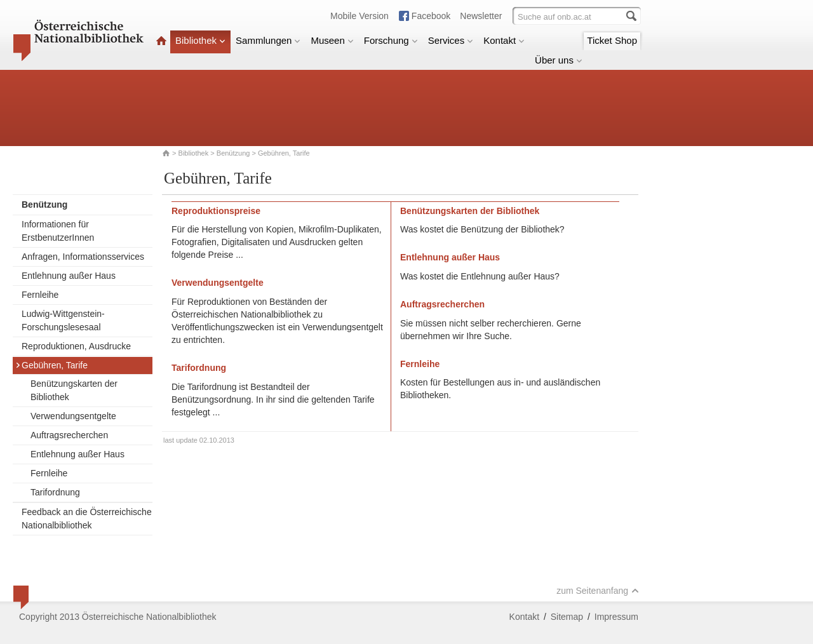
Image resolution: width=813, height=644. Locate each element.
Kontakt (504, 40)
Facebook (431, 16)
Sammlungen (268, 40)
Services (451, 40)
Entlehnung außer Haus (69, 276)
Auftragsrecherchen (69, 435)
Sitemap (567, 617)
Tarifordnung (55, 492)
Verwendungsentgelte (73, 416)
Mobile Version (359, 16)
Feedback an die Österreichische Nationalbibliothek (87, 519)
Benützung (233, 153)
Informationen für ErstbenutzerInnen (58, 231)
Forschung (391, 40)
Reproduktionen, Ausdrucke (76, 346)
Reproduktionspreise (216, 211)
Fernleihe (40, 295)
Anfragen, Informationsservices (83, 257)
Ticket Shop (612, 40)
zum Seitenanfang (598, 591)
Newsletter (481, 16)
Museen (332, 40)
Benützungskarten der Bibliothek (74, 390)
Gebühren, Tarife (51, 365)
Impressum (616, 617)
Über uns (559, 60)
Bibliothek (200, 40)
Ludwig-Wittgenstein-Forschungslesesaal (63, 320)
